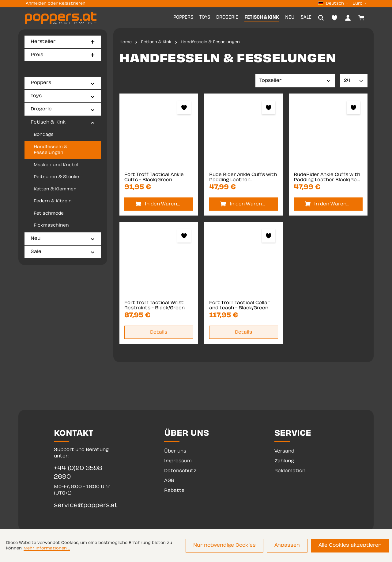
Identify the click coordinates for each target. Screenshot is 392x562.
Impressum (178, 461)
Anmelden (36, 4)
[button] (93, 83)
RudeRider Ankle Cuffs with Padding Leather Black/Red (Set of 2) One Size (327, 178)
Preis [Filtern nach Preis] (63, 55)
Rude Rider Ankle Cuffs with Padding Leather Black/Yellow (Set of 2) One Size (243, 178)
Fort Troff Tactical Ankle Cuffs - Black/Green (154, 178)
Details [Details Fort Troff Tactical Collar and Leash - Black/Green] (243, 333)
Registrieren (72, 4)
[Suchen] (321, 18)
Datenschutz (180, 471)
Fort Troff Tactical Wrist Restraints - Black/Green (155, 306)
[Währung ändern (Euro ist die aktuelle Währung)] (359, 4)
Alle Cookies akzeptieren (352, 546)
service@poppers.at (86, 506)
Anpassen (292, 546)
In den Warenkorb (166, 205)
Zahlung (284, 461)
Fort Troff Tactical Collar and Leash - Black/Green (239, 306)
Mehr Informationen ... (47, 549)
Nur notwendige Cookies (232, 546)
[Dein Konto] (348, 18)
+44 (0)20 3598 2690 (78, 473)
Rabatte (174, 491)
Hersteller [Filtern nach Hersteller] (63, 42)
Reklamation (290, 471)
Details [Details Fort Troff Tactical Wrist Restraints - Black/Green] (159, 333)
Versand (284, 451)
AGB (169, 481)
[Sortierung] (295, 82)
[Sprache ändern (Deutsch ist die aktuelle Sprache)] (333, 4)
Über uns (175, 451)
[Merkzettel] (334, 18)
